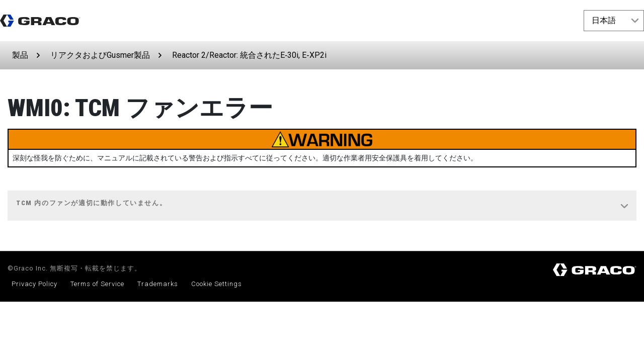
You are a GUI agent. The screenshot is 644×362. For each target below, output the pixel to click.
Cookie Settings (217, 284)
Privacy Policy (34, 284)
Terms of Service (97, 284)
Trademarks (158, 284)
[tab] (322, 206)
